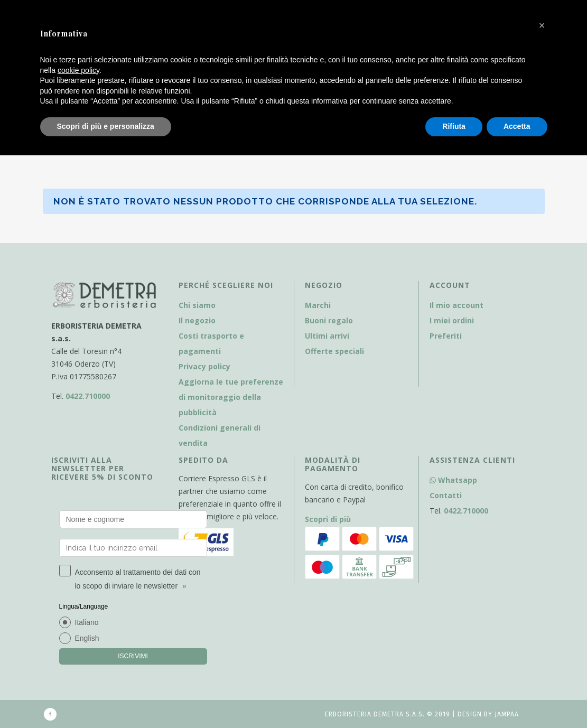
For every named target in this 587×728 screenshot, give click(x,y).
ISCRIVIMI (133, 656)
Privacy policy (204, 366)
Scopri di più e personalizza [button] (106, 126)
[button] (542, 25)
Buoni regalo (329, 320)
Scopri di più (328, 519)
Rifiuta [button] (454, 126)
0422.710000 (88, 396)
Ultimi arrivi (327, 336)
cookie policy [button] (78, 70)
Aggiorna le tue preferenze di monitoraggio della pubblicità (231, 397)
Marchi (318, 305)
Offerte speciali (334, 351)
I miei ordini (452, 320)
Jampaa (507, 714)
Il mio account (456, 305)
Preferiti (446, 336)
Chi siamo (197, 305)
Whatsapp (453, 480)
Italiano (87, 622)
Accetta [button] (517, 126)
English (87, 638)
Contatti (446, 495)
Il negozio (197, 320)
